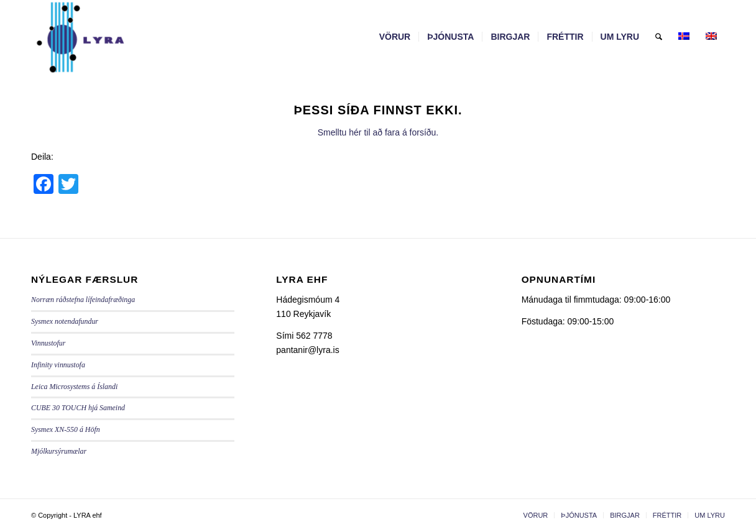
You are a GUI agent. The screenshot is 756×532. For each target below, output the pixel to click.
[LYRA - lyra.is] (111, 37)
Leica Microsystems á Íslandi (74, 387)
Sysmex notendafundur (65, 321)
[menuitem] (395, 37)
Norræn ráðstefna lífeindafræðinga (83, 300)
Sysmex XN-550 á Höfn (66, 429)
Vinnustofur (48, 343)
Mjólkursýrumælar (59, 451)
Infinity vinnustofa (58, 365)
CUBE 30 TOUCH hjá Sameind (78, 408)
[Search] (659, 37)
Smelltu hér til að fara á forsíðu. (378, 132)
